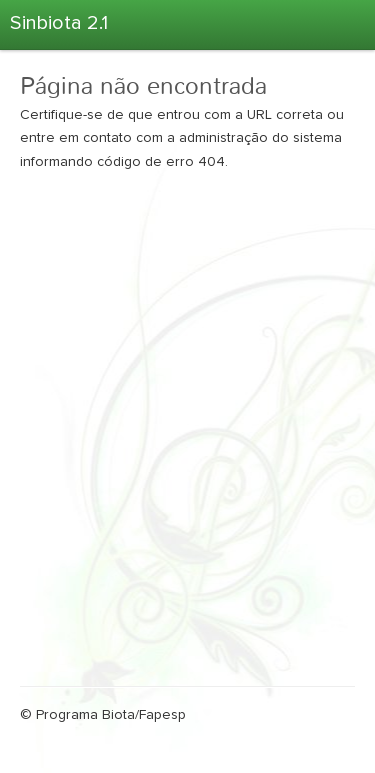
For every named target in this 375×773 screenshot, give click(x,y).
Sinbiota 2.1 (59, 23)
